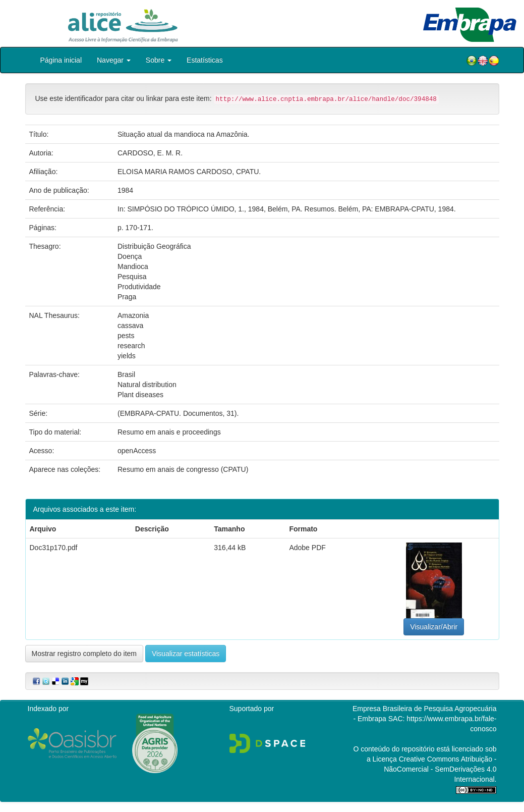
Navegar (114, 60)
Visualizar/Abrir (434, 627)
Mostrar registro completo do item (84, 654)
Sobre (159, 60)
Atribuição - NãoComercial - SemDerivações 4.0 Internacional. (440, 769)
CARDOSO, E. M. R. (150, 153)
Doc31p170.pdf (54, 548)
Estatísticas (205, 60)
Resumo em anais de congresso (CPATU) (183, 469)
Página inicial (61, 60)
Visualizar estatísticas (186, 654)
